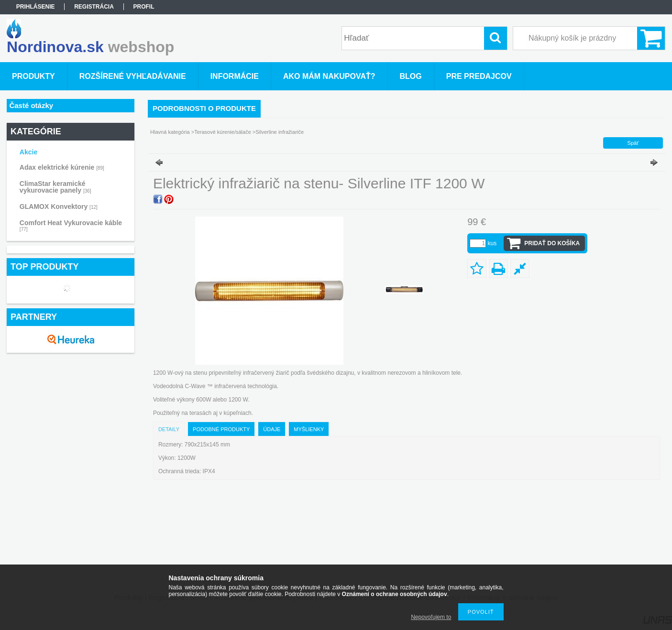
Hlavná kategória (170, 132)
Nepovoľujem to (431, 617)
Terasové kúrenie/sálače (223, 132)
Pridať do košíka (552, 243)
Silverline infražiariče (280, 132)
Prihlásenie (36, 7)
